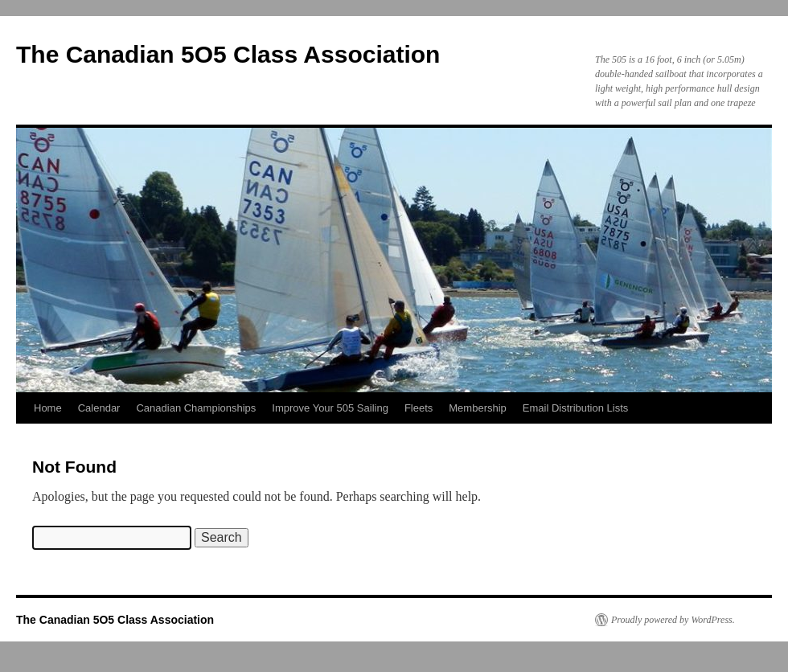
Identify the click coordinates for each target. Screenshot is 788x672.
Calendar (99, 408)
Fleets (419, 408)
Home (48, 408)
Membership (478, 408)
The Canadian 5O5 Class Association (228, 54)
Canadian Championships (196, 408)
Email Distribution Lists (576, 408)
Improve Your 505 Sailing (330, 408)
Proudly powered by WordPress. (673, 620)
